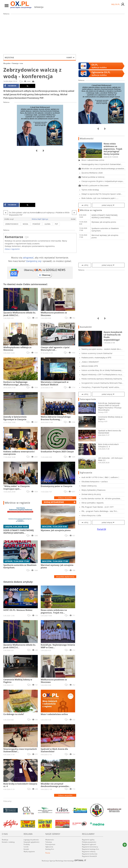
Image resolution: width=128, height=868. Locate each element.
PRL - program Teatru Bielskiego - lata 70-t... (100, 511)
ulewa (47, 224)
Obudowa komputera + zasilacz (95, 482)
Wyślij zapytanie (29, 851)
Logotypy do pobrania (31, 840)
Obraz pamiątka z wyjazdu (93, 503)
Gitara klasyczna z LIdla (91, 515)
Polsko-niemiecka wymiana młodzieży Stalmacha (102, 379)
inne (21, 63)
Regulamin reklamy (89, 851)
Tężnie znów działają (90, 190)
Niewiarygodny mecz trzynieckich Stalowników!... (102, 164)
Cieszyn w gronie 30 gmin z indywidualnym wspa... (103, 181)
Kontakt (26, 849)
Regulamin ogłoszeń (89, 844)
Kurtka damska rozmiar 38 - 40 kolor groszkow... (101, 498)
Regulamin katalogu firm (90, 849)
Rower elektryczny (89, 486)
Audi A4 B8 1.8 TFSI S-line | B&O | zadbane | (100, 477)
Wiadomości (87, 139)
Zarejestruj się (34, 261)
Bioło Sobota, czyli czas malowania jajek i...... (100, 198)
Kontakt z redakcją (8, 842)
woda (25, 224)
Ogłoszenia (86, 473)
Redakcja (5, 840)
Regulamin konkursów (90, 854)
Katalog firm (50, 849)
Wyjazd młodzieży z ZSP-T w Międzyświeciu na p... (102, 375)
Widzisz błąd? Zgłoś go (40, 219)
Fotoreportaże (88, 399)
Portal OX (102, 529)
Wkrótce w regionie (17, 503)
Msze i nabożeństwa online (93, 160)
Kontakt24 (86, 327)
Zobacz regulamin (12, 249)
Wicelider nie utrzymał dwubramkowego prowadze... (103, 169)
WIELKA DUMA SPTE (90, 366)
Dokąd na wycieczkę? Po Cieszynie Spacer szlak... (102, 194)
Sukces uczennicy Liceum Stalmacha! (97, 353)
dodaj (54, 502)
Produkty (27, 844)
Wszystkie (38, 57)
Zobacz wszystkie (65, 498)
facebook (10, 86)
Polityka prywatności (89, 842)
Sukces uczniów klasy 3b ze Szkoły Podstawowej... (102, 370)
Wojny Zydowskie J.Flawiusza (93, 490)
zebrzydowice (12, 224)
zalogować (28, 258)
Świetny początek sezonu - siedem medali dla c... (102, 349)
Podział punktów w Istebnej (93, 177)
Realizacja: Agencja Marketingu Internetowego (64, 861)
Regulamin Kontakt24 (89, 856)
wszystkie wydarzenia (65, 577)
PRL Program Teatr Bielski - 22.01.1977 (97, 507)
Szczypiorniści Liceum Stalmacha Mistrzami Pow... (102, 383)
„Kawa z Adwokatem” (90, 362)
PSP (56, 224)
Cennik (26, 847)
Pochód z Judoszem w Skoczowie (95, 185)
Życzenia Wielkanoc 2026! (92, 173)
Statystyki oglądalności (31, 842)
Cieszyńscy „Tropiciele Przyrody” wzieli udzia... (101, 387)
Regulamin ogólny (88, 840)
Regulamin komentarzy (90, 847)
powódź (36, 224)
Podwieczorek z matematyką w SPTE (96, 358)
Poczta (48, 853)
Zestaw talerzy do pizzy (91, 494)
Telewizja (16, 63)
